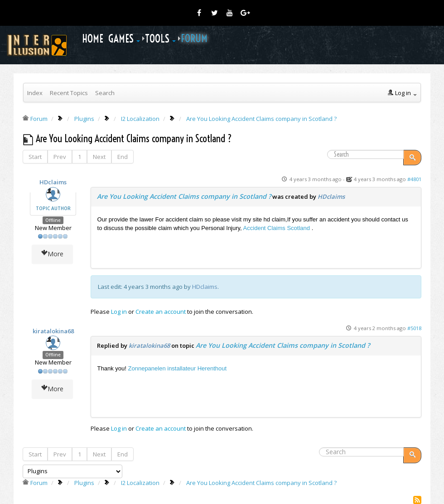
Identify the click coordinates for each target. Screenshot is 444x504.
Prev (60, 157)
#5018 (414, 328)
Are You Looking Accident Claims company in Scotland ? (184, 196)
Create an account (161, 312)
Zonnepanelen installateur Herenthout (178, 368)
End (123, 157)
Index (35, 93)
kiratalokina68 (53, 331)
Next (99, 157)
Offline (53, 220)
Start (35, 157)
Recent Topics (69, 93)
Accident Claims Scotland (276, 228)
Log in (119, 312)
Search (105, 93)
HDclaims (53, 182)
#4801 (414, 179)
